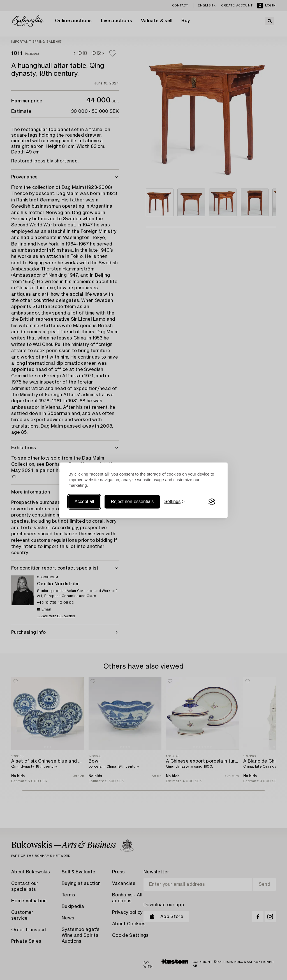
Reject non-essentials (132, 502)
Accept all (84, 502)
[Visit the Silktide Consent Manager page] (212, 502)
